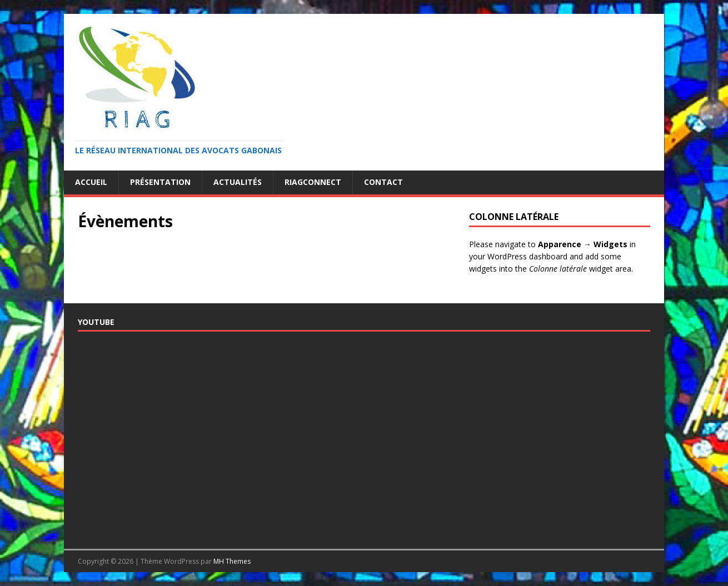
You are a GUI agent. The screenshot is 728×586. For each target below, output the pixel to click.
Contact (383, 182)
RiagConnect (313, 182)
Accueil (91, 182)
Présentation (160, 182)
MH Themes (232, 561)
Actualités (238, 182)
